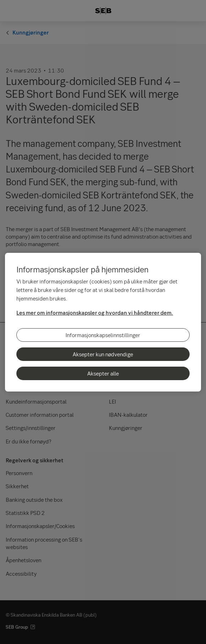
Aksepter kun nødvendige (103, 354)
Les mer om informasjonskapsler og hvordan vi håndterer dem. (95, 313)
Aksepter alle (103, 373)
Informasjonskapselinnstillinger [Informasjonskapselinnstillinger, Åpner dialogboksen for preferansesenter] (103, 335)
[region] (103, 322)
